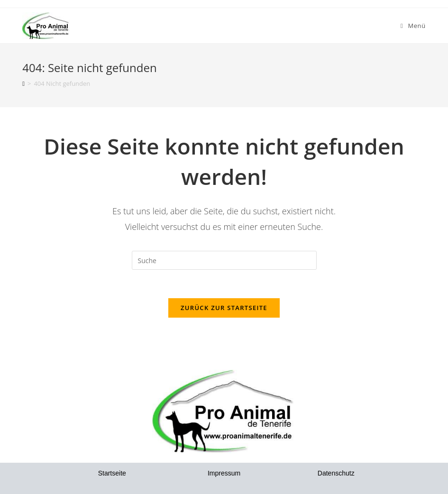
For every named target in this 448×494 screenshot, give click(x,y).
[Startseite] (23, 83)
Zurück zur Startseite (224, 308)
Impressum (224, 473)
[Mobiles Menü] (413, 26)
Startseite (112, 473)
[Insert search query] (224, 260)
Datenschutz (336, 473)
